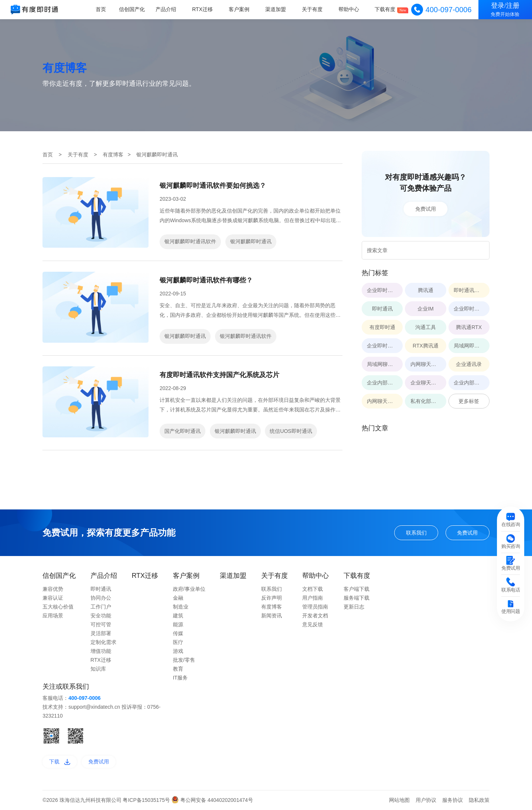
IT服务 (180, 678)
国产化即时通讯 (183, 431)
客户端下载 (357, 589)
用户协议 (426, 800)
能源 (178, 624)
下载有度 (385, 9)
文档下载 (313, 589)
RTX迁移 (203, 9)
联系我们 (416, 533)
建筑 (178, 616)
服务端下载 (357, 598)
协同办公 (101, 598)
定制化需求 (103, 642)
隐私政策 (479, 800)
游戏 (178, 651)
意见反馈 (313, 624)
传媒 (178, 633)
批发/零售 (184, 660)
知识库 (98, 669)
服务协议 (453, 800)
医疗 (178, 642)
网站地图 (399, 800)
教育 (178, 669)
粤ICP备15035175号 (147, 800)
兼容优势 (53, 589)
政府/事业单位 (189, 589)
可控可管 (101, 624)
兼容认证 (53, 598)
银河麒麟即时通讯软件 (190, 241)
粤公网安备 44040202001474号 (212, 800)
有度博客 (113, 155)
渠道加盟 (276, 9)
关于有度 (313, 9)
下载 (60, 762)
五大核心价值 (58, 607)
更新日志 (354, 607)
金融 (178, 598)
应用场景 (53, 616)
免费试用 (426, 209)
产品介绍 (167, 9)
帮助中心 (349, 9)
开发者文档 (315, 616)
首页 (102, 9)
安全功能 (101, 616)
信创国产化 (133, 9)
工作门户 (101, 607)
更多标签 (469, 401)
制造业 (181, 607)
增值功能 (101, 651)
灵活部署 (101, 633)
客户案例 (240, 9)
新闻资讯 (272, 616)
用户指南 (313, 598)
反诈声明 (272, 598)
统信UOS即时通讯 (291, 431)
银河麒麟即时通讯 (251, 241)
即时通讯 (101, 589)
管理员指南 (315, 607)
